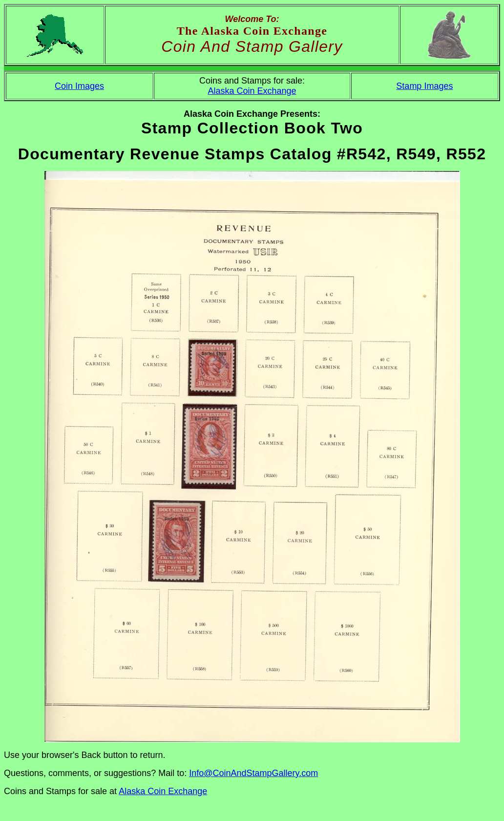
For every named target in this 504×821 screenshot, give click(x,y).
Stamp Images (424, 86)
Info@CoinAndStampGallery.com (253, 773)
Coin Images (79, 86)
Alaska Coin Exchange (252, 91)
